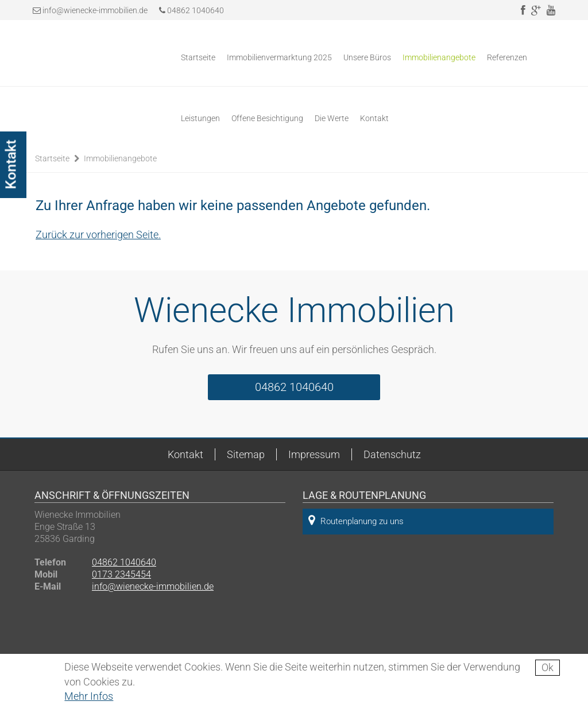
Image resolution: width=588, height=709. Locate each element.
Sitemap (246, 454)
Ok (548, 667)
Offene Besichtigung (267, 118)
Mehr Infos (89, 696)
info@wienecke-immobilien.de (95, 10)
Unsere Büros (367, 57)
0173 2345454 (121, 574)
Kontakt (374, 118)
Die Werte (332, 118)
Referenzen (507, 57)
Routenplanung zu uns (356, 520)
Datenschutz (392, 454)
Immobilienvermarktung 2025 (279, 57)
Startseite (198, 57)
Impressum (314, 454)
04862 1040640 (192, 10)
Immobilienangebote (439, 57)
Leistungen (200, 118)
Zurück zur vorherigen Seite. (98, 235)
